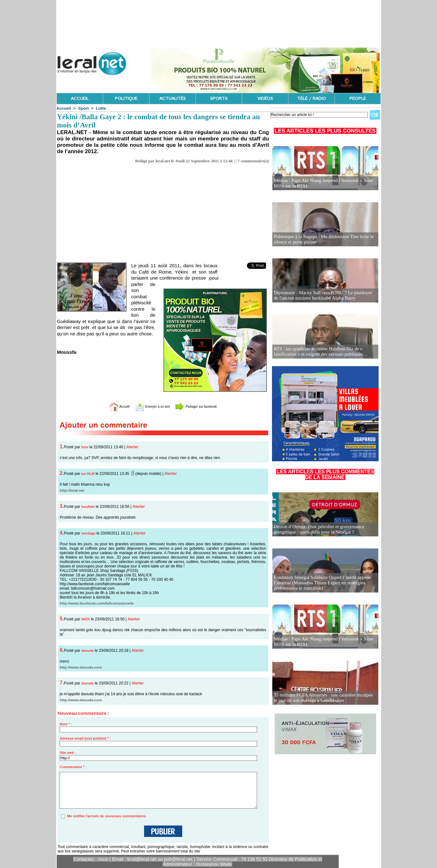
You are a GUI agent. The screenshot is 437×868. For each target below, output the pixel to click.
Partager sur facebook (205, 406)
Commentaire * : (73, 767)
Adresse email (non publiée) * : (85, 738)
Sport (83, 108)
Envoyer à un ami (147, 406)
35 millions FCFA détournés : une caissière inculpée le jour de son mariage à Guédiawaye (322, 698)
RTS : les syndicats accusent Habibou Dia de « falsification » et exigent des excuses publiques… (318, 352)
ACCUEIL (80, 99)
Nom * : (66, 724)
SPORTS (219, 99)
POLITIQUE (126, 99)
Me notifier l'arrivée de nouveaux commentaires (106, 816)
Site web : (68, 753)
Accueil (64, 108)
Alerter (132, 447)
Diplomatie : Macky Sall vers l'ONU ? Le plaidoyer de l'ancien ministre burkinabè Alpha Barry (322, 296)
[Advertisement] (163, 211)
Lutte (101, 108)
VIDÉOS (265, 99)
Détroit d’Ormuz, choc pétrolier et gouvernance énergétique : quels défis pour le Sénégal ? (316, 530)
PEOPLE (358, 99)
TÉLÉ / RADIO (311, 99)
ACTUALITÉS (172, 99)
